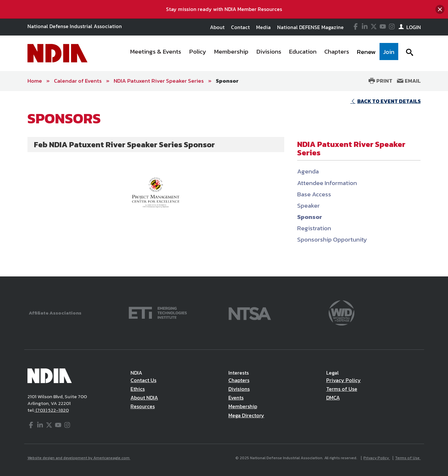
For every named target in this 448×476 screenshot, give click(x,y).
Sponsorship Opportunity (332, 239)
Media (263, 27)
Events (236, 398)
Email (409, 81)
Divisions (239, 389)
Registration (314, 228)
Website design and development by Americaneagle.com (79, 458)
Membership (243, 406)
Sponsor (227, 81)
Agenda (308, 171)
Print (380, 81)
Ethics (138, 389)
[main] (224, 184)
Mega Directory (246, 415)
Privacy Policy (344, 380)
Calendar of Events (78, 81)
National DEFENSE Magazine (310, 27)
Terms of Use (342, 389)
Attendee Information (327, 183)
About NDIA (144, 398)
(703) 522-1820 (52, 410)
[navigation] (262, 53)
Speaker (308, 206)
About (217, 27)
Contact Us (143, 380)
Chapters (239, 380)
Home (35, 81)
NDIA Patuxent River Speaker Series (159, 81)
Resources (143, 406)
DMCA (333, 398)
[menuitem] (156, 53)
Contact (240, 27)
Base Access (314, 194)
